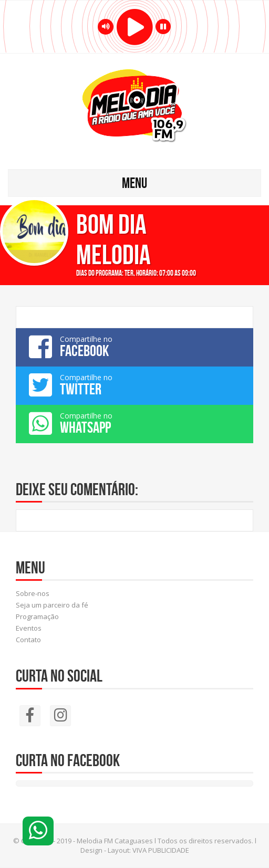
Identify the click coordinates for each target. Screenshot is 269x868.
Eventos (29, 628)
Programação (37, 616)
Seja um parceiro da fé (52, 605)
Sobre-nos (33, 593)
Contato (28, 640)
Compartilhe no (134, 347)
